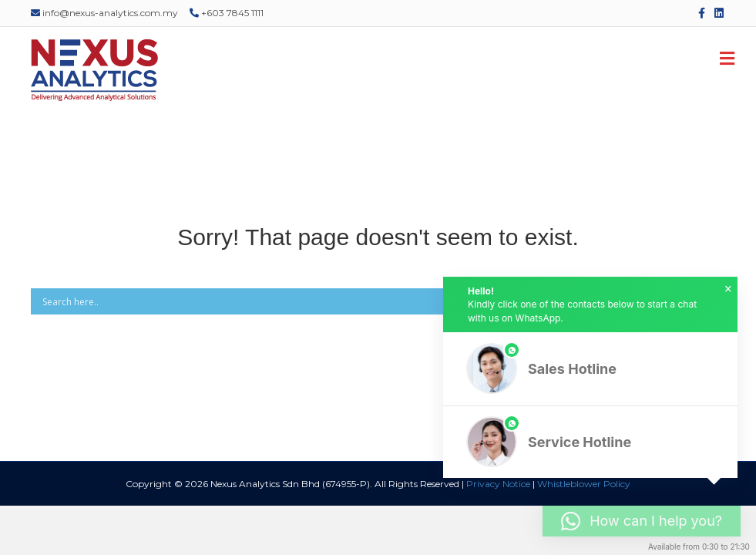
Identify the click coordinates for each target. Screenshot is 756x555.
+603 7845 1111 (227, 13)
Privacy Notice (498, 484)
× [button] (728, 289)
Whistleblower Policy (584, 484)
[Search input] (356, 301)
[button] (590, 369)
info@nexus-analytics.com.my (104, 13)
